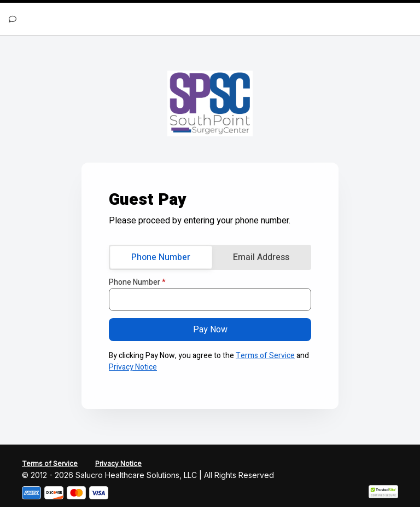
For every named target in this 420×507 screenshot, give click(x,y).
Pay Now (210, 330)
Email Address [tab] (261, 257)
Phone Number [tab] (161, 257)
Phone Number (137, 283)
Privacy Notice (133, 367)
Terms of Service (265, 356)
